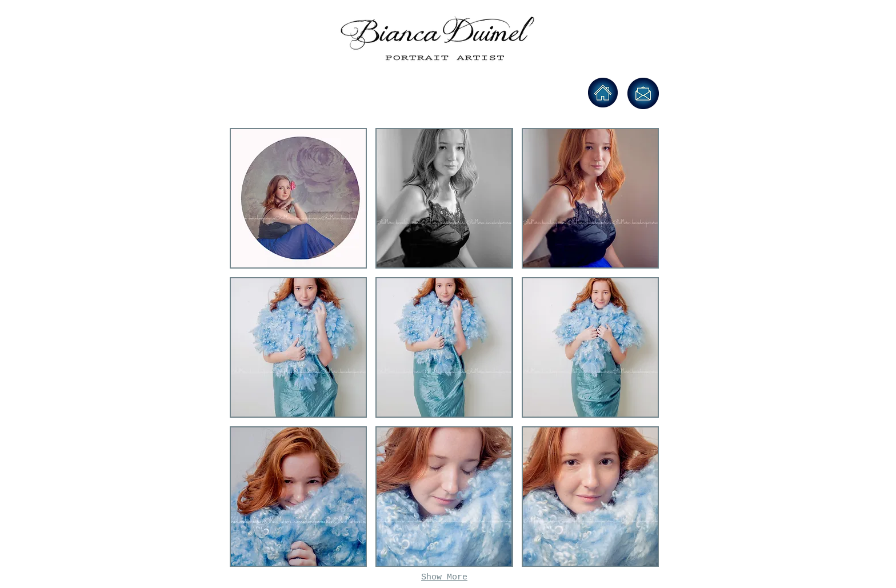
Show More (444, 577)
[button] (298, 198)
